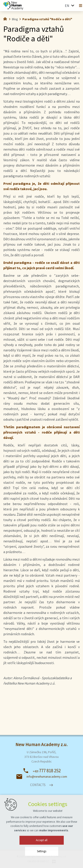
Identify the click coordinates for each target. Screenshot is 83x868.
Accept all (42, 847)
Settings (42, 858)
